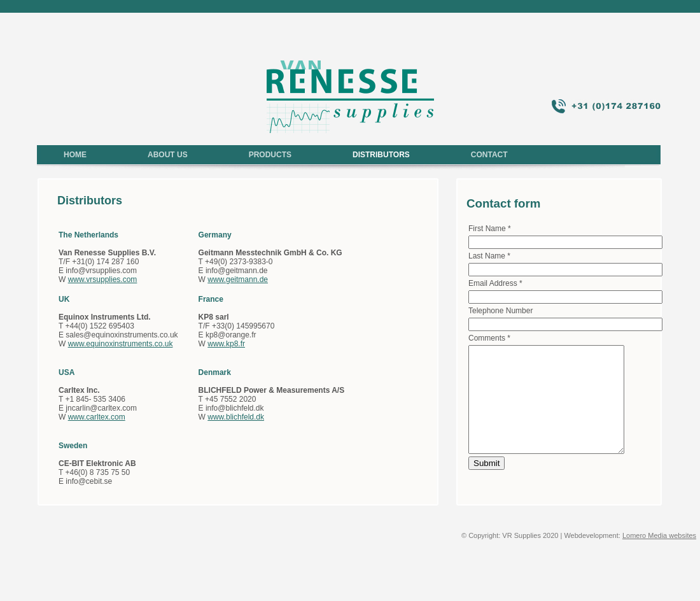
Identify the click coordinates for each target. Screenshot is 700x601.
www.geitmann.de (238, 279)
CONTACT (489, 155)
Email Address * (495, 283)
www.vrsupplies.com (103, 279)
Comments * (489, 338)
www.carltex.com (97, 417)
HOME (75, 155)
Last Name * (489, 256)
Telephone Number (500, 311)
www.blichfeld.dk (236, 417)
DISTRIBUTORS (381, 155)
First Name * (490, 229)
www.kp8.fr (226, 344)
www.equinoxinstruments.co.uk (121, 344)
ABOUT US (168, 155)
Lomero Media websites (659, 535)
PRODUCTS (270, 155)
